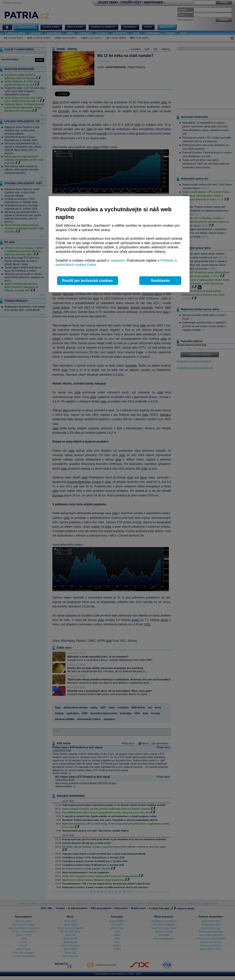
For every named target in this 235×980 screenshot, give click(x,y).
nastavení (117, 260)
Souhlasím (160, 281)
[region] (119, 244)
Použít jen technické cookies (88, 281)
